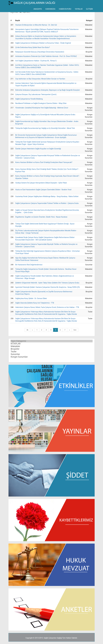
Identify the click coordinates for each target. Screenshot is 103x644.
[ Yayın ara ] (25, 12)
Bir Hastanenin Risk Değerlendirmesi (29, 265)
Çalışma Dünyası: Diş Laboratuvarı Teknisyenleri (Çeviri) (36, 94)
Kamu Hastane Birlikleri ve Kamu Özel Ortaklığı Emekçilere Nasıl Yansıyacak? (44, 162)
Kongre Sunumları (52, 357)
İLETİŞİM (89, 9)
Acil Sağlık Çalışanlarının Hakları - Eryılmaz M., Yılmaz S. (36, 61)
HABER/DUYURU (65, 9)
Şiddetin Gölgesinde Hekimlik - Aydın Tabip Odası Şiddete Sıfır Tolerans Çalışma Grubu (47, 283)
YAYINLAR (79, 9)
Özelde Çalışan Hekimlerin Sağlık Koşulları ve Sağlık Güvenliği (38, 149)
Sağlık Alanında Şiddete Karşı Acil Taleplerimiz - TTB (35, 303)
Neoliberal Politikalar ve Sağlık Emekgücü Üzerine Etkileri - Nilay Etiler (41, 103)
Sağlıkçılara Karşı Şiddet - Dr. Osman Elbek (31, 298)
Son (75, 330)
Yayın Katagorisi (52, 341)
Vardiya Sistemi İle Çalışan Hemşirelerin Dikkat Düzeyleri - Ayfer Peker (41, 183)
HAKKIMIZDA (50, 9)
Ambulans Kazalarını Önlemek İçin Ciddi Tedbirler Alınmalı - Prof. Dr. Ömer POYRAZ (46, 56)
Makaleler (52, 346)
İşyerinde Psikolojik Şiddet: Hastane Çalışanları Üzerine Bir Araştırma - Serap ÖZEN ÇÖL (48, 287)
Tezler (52, 352)
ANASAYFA (38, 9)
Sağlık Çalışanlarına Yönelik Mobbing (29, 99)
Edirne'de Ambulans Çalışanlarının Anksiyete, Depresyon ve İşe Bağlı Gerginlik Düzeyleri (48, 90)
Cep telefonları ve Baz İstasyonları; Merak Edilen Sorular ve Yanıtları (40, 79)
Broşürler (52, 349)
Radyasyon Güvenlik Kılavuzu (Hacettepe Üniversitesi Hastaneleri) (40, 52)
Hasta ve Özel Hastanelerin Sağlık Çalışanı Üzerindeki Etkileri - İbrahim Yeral (43, 190)
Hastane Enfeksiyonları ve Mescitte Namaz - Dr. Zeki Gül (36, 25)
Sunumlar (52, 354)
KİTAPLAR (52, 344)
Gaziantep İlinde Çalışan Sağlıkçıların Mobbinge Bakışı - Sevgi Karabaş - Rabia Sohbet (47, 196)
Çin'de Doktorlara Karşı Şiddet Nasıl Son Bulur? (33, 47)
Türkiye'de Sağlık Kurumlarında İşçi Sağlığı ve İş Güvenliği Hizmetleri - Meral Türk (45, 128)
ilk (27, 330)
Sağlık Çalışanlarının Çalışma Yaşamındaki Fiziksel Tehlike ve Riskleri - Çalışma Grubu (47, 203)
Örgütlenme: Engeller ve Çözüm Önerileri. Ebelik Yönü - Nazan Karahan (41, 217)
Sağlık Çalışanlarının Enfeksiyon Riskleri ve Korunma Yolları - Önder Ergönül (43, 43)
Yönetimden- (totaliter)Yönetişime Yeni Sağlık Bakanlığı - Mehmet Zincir (42, 108)
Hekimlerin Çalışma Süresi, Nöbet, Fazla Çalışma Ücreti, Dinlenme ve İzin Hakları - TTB (47, 307)
